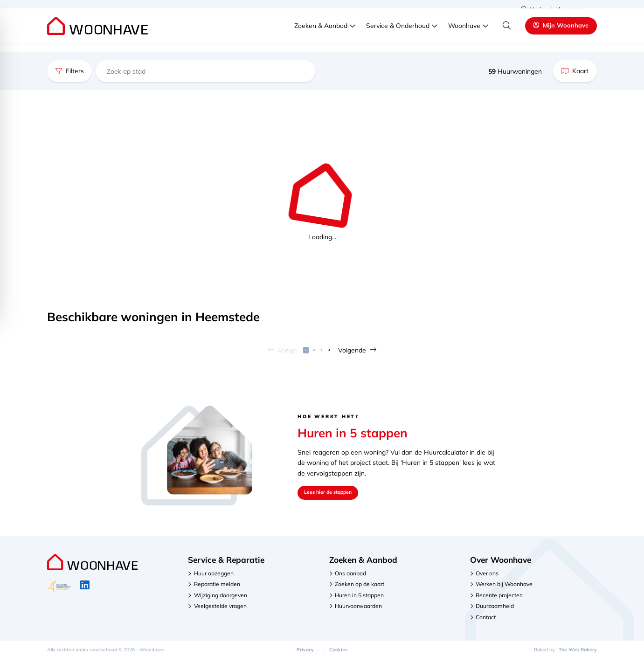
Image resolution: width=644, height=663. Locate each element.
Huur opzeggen (214, 577)
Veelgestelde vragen (552, 9)
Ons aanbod (350, 577)
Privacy (305, 653)
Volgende (370, 352)
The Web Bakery (578, 653)
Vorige (270, 352)
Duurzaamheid (495, 610)
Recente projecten (499, 599)
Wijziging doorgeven (221, 599)
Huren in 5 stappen (359, 599)
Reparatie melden (217, 588)
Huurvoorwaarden (358, 610)
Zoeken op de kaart (360, 588)
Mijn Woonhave (561, 35)
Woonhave (464, 35)
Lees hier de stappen (336, 496)
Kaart (575, 71)
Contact (486, 621)
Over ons (487, 577)
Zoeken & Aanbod (321, 35)
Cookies (338, 653)
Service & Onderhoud (398, 35)
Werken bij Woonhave (504, 588)
